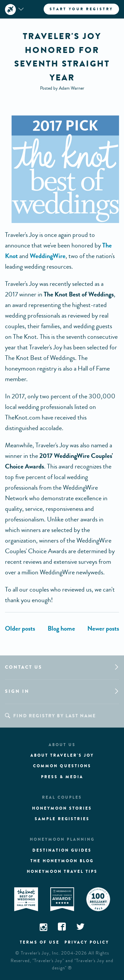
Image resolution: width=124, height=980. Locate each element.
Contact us (24, 667)
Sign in (17, 691)
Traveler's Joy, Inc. (40, 953)
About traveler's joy (62, 755)
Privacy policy (87, 942)
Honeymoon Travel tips (62, 871)
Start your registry (81, 9)
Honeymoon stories (62, 808)
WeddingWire (48, 256)
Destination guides (62, 850)
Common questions (62, 766)
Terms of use (40, 942)
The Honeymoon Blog (62, 861)
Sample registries (62, 819)
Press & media (62, 777)
